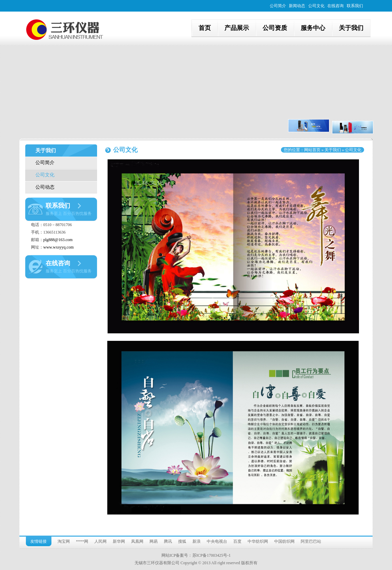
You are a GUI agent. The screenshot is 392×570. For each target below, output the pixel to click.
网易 (154, 541)
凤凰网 (137, 541)
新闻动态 (297, 6)
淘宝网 (64, 541)
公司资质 (275, 28)
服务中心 (313, 28)
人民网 (100, 541)
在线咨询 (335, 6)
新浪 (197, 541)
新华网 (119, 541)
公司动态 (45, 187)
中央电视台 (217, 541)
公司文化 (316, 6)
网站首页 (312, 150)
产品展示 (237, 28)
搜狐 (182, 541)
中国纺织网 (284, 541)
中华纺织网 (258, 541)
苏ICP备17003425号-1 (212, 555)
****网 (82, 541)
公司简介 (278, 6)
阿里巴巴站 (311, 541)
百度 (237, 541)
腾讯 (168, 541)
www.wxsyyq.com (58, 247)
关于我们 (351, 28)
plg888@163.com (58, 240)
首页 (205, 28)
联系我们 (355, 6)
